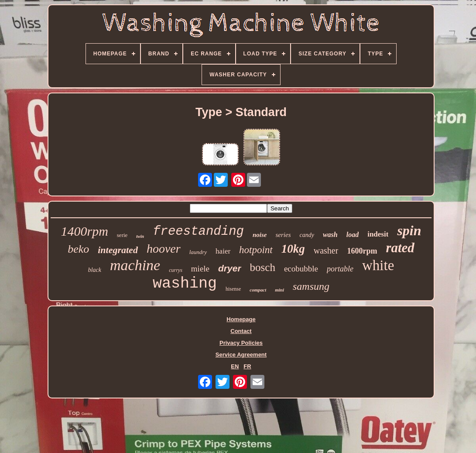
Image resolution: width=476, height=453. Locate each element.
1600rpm (362, 251)
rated (400, 248)
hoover (164, 249)
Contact (241, 331)
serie (122, 235)
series (283, 235)
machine (135, 265)
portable (340, 269)
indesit (378, 234)
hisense (233, 289)
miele (200, 269)
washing (185, 284)
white (378, 265)
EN (235, 366)
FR (247, 366)
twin (140, 236)
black (95, 270)
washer (326, 251)
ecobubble (301, 269)
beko (78, 249)
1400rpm (84, 231)
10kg (293, 249)
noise (260, 235)
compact (258, 290)
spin (409, 230)
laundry (198, 252)
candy (307, 235)
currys (176, 270)
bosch (263, 267)
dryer (230, 268)
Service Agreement (241, 355)
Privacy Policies (241, 343)
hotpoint (256, 250)
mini (279, 290)
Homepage (241, 319)
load (353, 235)
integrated (118, 250)
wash (330, 235)
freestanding (198, 232)
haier (223, 251)
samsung (311, 286)
